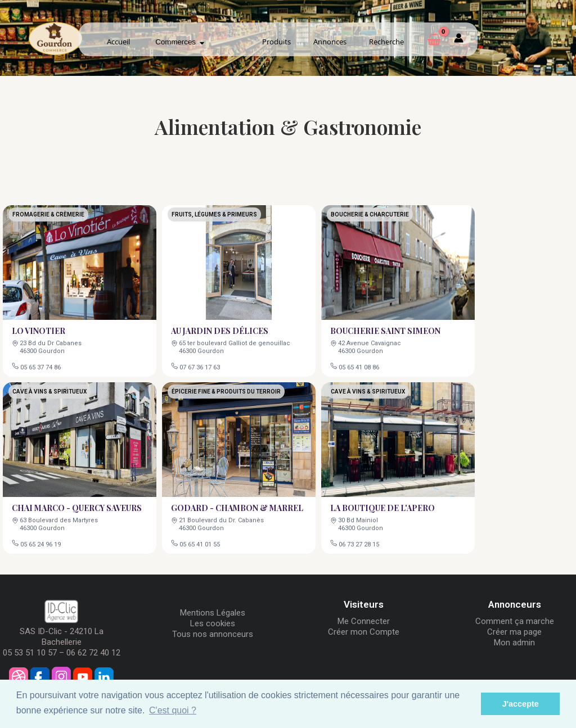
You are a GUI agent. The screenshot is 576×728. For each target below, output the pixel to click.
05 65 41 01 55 (201, 543)
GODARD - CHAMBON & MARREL (237, 507)
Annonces (330, 42)
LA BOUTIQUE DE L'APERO (383, 507)
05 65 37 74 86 (41, 366)
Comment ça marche (515, 621)
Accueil (118, 42)
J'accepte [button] (521, 704)
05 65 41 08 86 (360, 366)
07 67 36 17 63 (201, 366)
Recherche (386, 42)
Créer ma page (514, 632)
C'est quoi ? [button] (173, 710)
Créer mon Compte (364, 632)
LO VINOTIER (39, 330)
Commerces (180, 42)
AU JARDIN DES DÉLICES (220, 330)
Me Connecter (364, 621)
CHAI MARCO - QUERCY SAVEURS (77, 507)
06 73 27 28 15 (360, 543)
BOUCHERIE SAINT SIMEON (386, 330)
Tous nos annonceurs (213, 634)
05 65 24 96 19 (41, 543)
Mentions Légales (213, 613)
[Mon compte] (459, 40)
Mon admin (514, 643)
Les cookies (213, 623)
